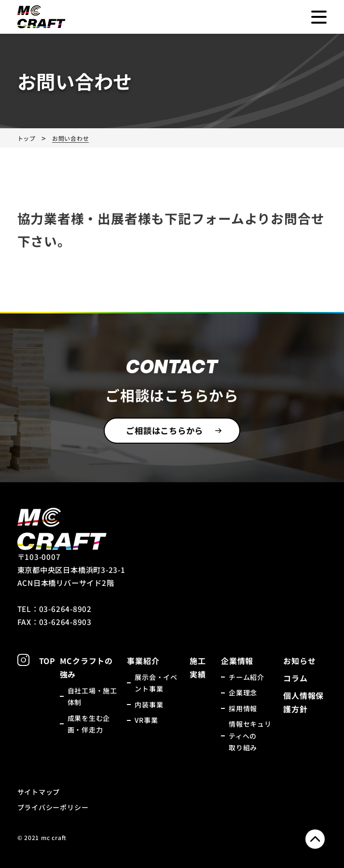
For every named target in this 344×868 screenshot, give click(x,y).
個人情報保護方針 (303, 702)
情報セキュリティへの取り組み (250, 736)
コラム (295, 678)
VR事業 (146, 720)
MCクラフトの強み (86, 667)
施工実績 (198, 667)
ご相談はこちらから (165, 430)
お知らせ (299, 661)
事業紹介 (143, 661)
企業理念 (243, 692)
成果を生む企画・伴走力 (89, 724)
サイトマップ (39, 792)
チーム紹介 (247, 677)
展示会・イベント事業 (156, 683)
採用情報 (243, 708)
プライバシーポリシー (53, 807)
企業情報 (237, 661)
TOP (47, 661)
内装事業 (149, 705)
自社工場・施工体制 (92, 697)
